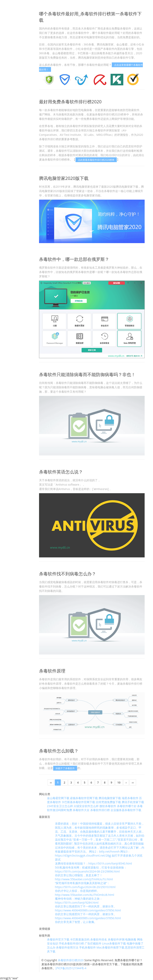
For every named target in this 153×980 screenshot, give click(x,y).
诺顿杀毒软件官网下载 (84, 798)
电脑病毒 (131, 939)
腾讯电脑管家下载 (110, 798)
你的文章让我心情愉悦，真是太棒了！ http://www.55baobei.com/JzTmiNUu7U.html (84, 877)
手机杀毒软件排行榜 (71, 943)
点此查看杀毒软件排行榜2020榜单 (96, 160)
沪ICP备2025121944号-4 (71, 968)
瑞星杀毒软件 (130, 798)
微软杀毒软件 (108, 806)
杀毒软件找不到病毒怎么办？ (68, 574)
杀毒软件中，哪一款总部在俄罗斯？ (74, 259)
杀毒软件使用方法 (67, 947)
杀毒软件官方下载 (58, 939)
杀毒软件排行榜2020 (71, 960)
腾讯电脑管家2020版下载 (64, 178)
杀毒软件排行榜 (100, 810)
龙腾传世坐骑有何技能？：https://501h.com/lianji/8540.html (94, 863)
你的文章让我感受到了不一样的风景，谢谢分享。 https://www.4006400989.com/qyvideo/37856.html (88, 908)
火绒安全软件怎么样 (86, 806)
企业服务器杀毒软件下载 (126, 810)
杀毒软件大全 (81, 810)
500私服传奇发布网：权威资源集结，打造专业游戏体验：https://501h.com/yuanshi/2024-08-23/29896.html (91, 869)
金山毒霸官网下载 (58, 798)
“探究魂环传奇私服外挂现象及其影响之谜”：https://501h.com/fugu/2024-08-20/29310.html (85, 885)
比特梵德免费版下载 (108, 802)
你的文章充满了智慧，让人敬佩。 (76, 922)
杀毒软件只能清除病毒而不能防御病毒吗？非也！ (87, 374)
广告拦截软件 (93, 943)
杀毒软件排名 (99, 939)
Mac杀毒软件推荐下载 (110, 947)
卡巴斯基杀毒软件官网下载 (78, 802)
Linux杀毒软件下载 (114, 943)
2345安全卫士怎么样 (60, 806)
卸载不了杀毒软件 (65, 768)
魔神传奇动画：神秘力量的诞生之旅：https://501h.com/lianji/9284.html (79, 901)
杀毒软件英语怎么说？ (61, 472)
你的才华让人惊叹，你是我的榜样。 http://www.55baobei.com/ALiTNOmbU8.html (85, 893)
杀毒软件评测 (116, 939)
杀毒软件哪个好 (127, 806)
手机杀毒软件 (87, 947)
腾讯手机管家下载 (133, 802)
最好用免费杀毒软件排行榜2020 (70, 102)
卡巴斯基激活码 (80, 939)
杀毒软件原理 (52, 671)
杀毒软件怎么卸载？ (59, 751)
